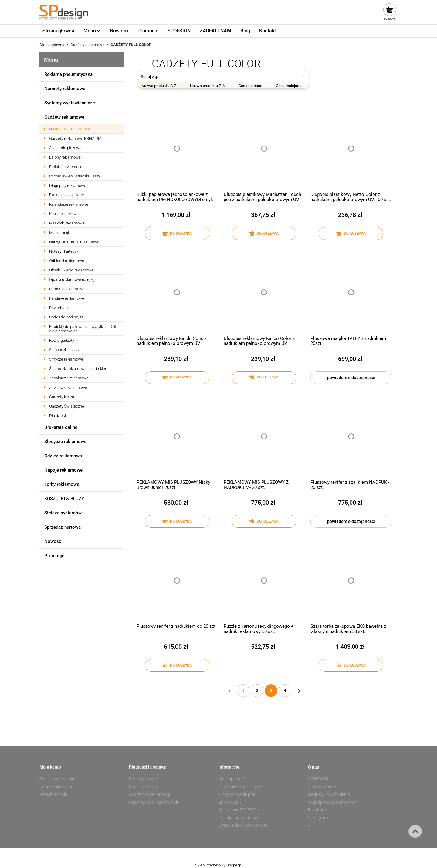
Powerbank (59, 308)
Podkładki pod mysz (66, 317)
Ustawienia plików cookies (243, 825)
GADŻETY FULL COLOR (69, 129)
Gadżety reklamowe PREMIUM (75, 138)
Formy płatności (144, 779)
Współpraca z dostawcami (333, 802)
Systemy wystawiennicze (70, 103)
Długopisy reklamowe (68, 185)
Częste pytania (322, 786)
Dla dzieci (58, 416)
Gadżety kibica (62, 397)
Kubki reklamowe (64, 214)
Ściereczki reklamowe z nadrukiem (79, 369)
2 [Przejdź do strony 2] (257, 691)
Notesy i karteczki (64, 251)
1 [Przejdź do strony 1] (243, 691)
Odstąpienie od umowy (240, 786)
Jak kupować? (232, 779)
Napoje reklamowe (63, 470)
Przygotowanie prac (237, 794)
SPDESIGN (318, 779)
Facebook (317, 810)
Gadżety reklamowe (64, 117)
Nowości (53, 541)
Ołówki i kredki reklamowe (71, 270)
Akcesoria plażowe (65, 148)
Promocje (54, 556)
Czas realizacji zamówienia (154, 802)
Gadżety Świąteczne (67, 406)
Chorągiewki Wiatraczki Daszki (75, 176)
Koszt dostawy (143, 786)
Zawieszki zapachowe (68, 387)
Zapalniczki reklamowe (69, 378)
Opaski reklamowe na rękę (72, 279)
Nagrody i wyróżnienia (329, 794)
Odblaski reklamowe (67, 261)
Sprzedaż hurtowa (63, 527)
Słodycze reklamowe (65, 442)
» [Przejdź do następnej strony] (299, 691)
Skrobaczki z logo (64, 350)
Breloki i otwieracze (66, 167)
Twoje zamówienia (57, 779)
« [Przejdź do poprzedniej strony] (229, 691)
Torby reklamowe (62, 484)
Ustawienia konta (56, 786)
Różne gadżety (62, 340)
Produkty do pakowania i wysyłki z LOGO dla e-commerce (83, 329)
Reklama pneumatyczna (68, 74)
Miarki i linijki (60, 232)
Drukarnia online (61, 427)
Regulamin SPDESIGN (239, 810)
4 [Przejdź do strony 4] (285, 691)
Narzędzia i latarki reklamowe (74, 242)
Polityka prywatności (238, 818)
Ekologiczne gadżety (66, 195)
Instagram (318, 818)
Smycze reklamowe (66, 359)
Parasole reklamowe (67, 289)
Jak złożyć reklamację (150, 794)
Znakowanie (230, 802)
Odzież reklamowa (63, 456)
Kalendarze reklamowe (69, 204)
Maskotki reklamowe (67, 223)
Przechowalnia (53, 794)
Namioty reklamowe (65, 89)
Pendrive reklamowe (67, 298)
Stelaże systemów (63, 513)
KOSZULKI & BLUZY (64, 499)
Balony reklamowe (65, 157)
